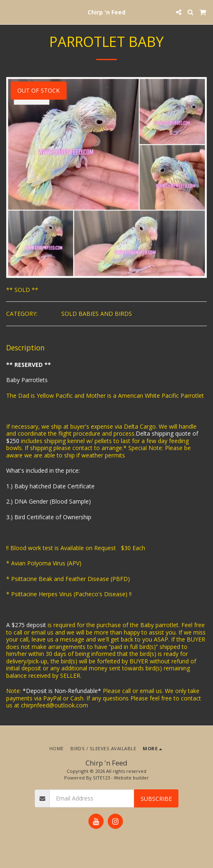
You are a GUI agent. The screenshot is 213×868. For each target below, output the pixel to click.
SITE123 (101, 778)
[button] (9, 12)
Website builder (131, 778)
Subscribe (156, 799)
